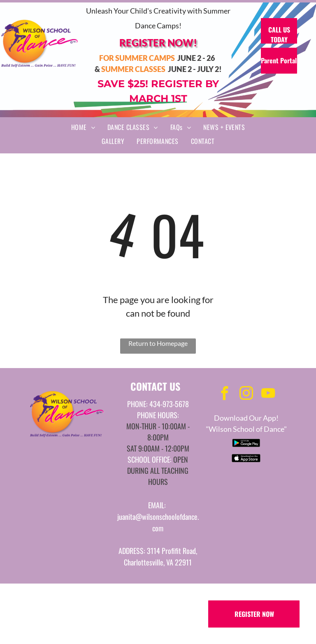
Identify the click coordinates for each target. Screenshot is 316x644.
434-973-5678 (169, 404)
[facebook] (224, 395)
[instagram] (246, 395)
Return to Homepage (158, 343)
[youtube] (268, 395)
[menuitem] (83, 127)
